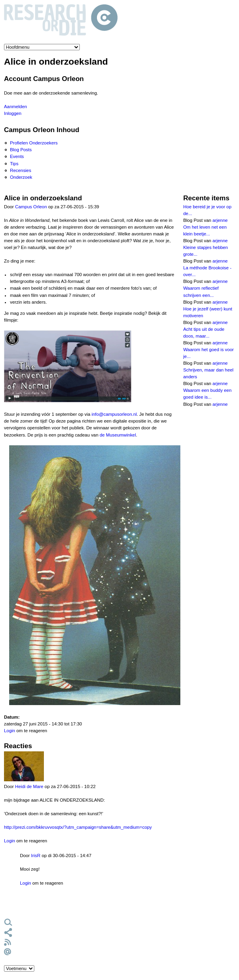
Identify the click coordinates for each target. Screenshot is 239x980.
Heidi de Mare (29, 786)
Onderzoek (21, 177)
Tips (14, 164)
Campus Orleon (31, 207)
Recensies (21, 170)
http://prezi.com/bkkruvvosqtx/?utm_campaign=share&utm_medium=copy (78, 827)
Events (17, 156)
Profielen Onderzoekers (34, 143)
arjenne (220, 220)
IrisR (36, 856)
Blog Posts (21, 150)
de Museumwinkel (118, 435)
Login (10, 731)
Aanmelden (16, 107)
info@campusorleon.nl (114, 414)
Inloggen (13, 113)
